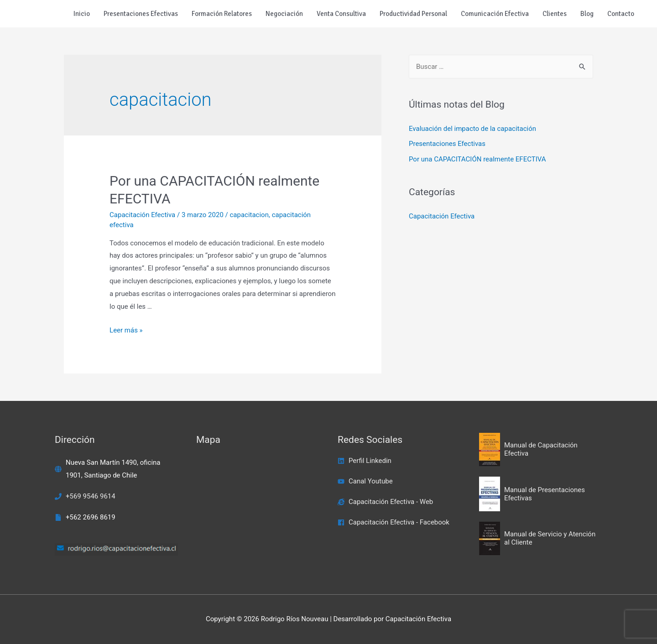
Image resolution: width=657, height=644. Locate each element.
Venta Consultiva (341, 14)
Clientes (555, 14)
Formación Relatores (222, 14)
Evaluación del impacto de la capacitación (472, 129)
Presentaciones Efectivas (141, 14)
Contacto (621, 14)
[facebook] (394, 522)
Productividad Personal (413, 14)
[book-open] (541, 450)
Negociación (284, 14)
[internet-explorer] (385, 502)
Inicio (82, 14)
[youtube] (365, 481)
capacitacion (249, 215)
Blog (587, 14)
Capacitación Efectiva (142, 215)
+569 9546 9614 (91, 496)
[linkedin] (365, 461)
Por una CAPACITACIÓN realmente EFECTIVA (477, 159)
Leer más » (126, 330)
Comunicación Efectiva (495, 14)
